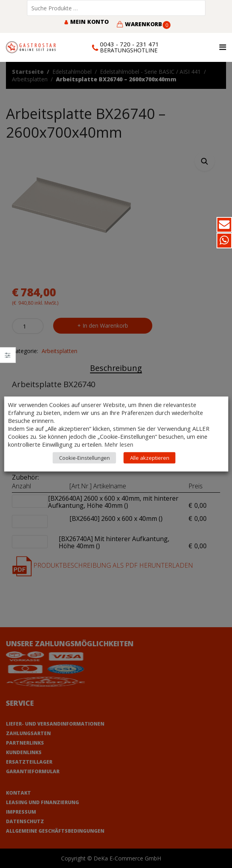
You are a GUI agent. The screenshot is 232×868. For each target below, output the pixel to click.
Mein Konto (86, 22)
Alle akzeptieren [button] (150, 458)
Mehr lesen (119, 444)
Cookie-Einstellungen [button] (84, 458)
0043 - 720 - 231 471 (129, 44)
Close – (8, 358)
